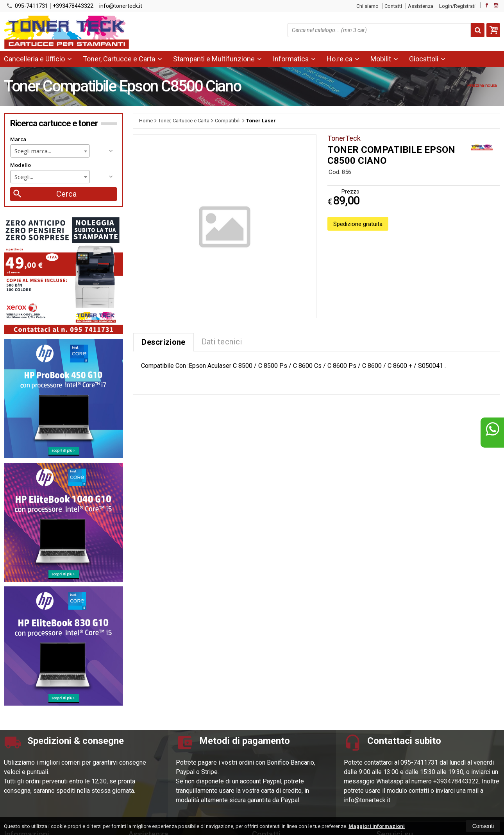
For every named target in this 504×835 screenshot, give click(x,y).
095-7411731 (27, 6)
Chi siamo (367, 6)
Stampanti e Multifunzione (217, 59)
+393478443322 (73, 6)
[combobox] (50, 151)
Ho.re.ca (343, 59)
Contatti (393, 6)
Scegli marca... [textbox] (33, 151)
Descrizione (163, 342)
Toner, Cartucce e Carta (122, 59)
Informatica (294, 59)
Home (146, 121)
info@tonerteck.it (121, 6)
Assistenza (421, 6)
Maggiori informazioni (377, 826)
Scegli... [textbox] (24, 177)
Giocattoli (427, 59)
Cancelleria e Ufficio (38, 59)
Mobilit (384, 59)
